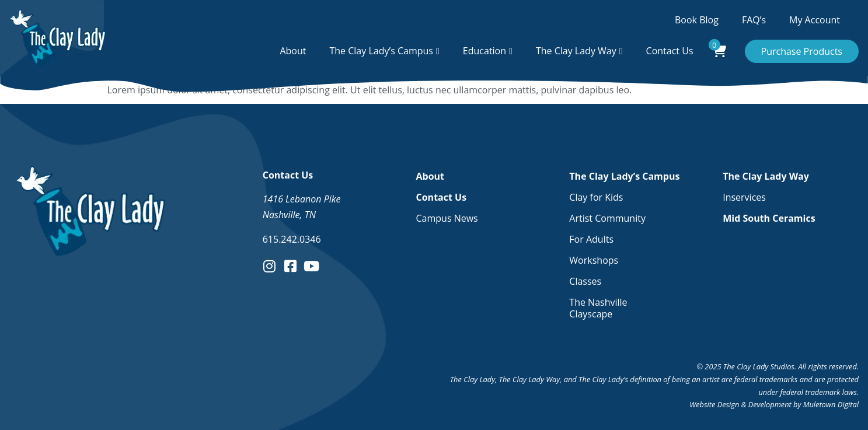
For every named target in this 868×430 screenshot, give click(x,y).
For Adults (591, 239)
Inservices (744, 197)
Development (770, 404)
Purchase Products (802, 51)
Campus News (447, 218)
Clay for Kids (596, 197)
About (293, 51)
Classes (585, 281)
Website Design (714, 404)
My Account (815, 20)
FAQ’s (754, 20)
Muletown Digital (831, 404)
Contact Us (670, 51)
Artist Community (607, 218)
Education (484, 51)
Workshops (594, 260)
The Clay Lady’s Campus (381, 51)
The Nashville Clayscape (598, 308)
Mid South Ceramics (769, 218)
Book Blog (697, 20)
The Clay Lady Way (576, 51)
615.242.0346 (292, 239)
